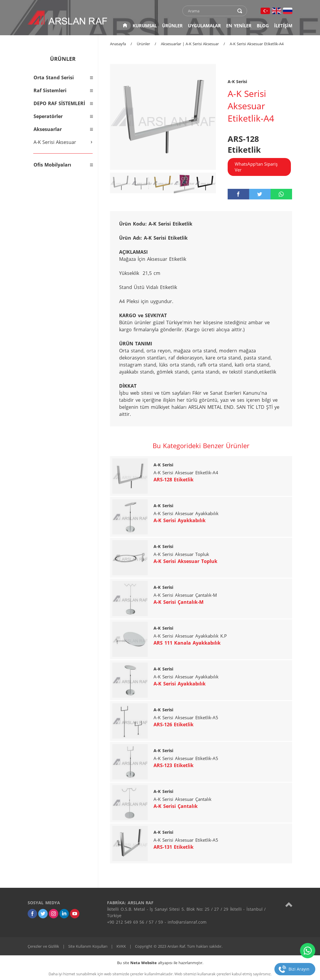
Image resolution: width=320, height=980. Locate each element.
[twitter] (260, 194)
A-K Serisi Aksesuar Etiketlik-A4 (257, 44)
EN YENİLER (239, 26)
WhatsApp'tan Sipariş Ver (256, 167)
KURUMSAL (145, 26)
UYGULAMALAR (204, 26)
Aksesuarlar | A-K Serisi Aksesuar (190, 44)
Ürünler (143, 44)
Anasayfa (118, 44)
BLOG (263, 26)
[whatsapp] (281, 194)
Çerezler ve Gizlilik (43, 946)
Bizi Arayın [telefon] (299, 969)
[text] (211, 11)
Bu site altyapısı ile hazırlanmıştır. (160, 963)
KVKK (121, 946)
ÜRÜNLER (172, 26)
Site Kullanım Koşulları (88, 946)
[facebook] (238, 194)
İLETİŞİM (283, 26)
